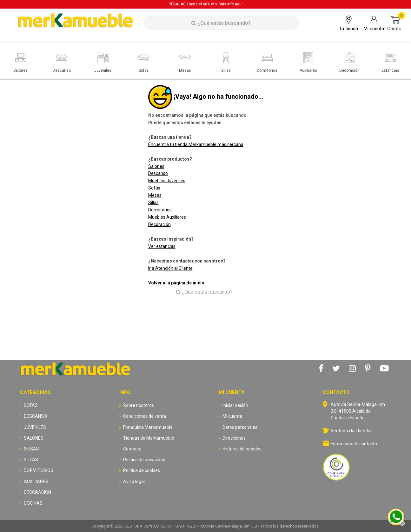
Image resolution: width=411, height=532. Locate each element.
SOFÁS (31, 405)
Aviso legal (134, 482)
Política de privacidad (144, 460)
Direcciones (234, 438)
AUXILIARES (36, 482)
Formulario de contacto (354, 444)
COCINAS (33, 503)
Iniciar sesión (235, 405)
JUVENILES (35, 427)
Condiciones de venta (145, 416)
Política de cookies (142, 470)
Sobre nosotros (139, 405)
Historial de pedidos (242, 449)
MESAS (31, 449)
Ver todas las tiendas (352, 431)
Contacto (132, 449)
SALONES (34, 438)
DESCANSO (35, 416)
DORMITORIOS (39, 470)
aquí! (239, 4)
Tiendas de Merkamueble (149, 438)
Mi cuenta (232, 416)
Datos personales (240, 427)
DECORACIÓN (37, 492)
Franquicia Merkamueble (148, 427)
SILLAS (31, 460)
